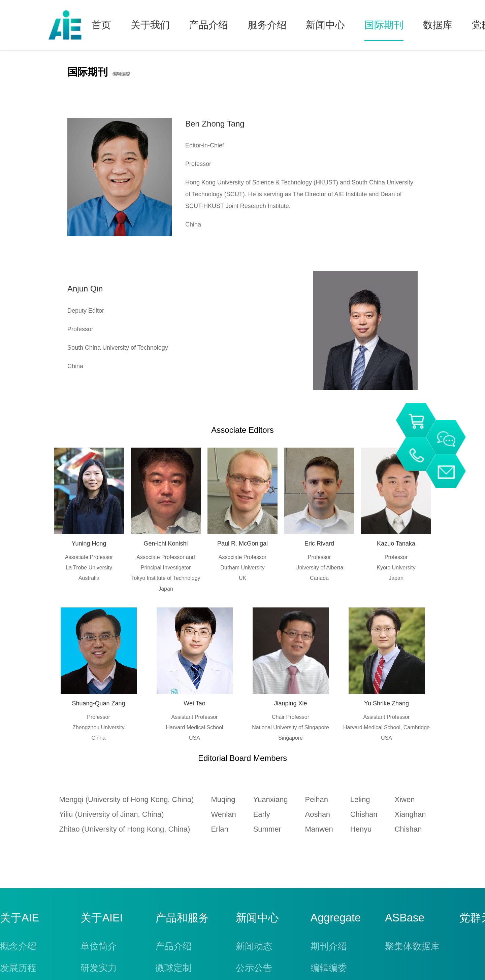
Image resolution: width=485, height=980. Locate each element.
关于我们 (150, 25)
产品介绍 (208, 25)
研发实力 (99, 968)
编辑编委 (329, 968)
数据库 (438, 25)
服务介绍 (267, 25)
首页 (101, 25)
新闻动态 (254, 946)
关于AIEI (102, 918)
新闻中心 (325, 25)
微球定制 (173, 968)
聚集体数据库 (412, 946)
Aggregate (336, 918)
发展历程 (18, 968)
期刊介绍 (329, 946)
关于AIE (20, 918)
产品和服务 (182, 918)
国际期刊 (384, 25)
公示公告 (254, 968)
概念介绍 (18, 946)
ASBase (405, 918)
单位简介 (99, 946)
